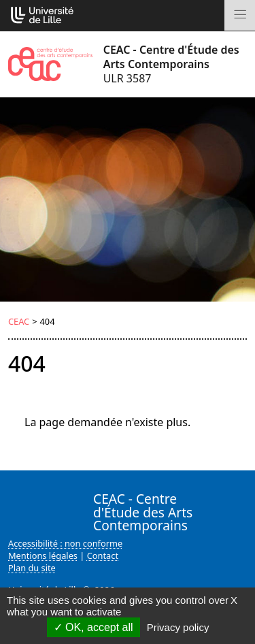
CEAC (19, 321)
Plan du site (32, 568)
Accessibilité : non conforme (65, 543)
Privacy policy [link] (178, 627)
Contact (103, 556)
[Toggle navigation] (240, 15)
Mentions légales (43, 556)
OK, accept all (93, 627)
